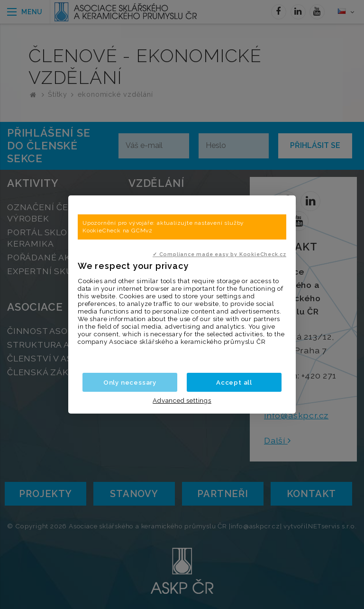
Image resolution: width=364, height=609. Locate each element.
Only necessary (130, 382)
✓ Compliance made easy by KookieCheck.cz (219, 254)
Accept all (234, 382)
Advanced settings (182, 400)
